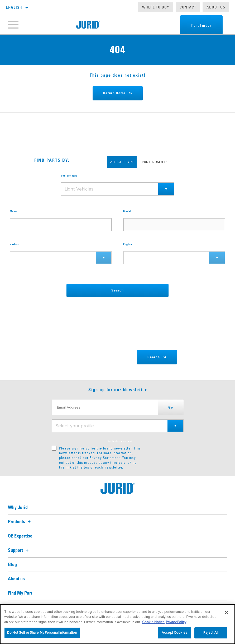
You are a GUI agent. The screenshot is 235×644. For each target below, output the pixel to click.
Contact (188, 7)
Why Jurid (18, 508)
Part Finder (201, 25)
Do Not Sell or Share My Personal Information (42, 633)
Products (20, 522)
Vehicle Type (69, 176)
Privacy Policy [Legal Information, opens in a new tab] (176, 622)
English (14, 7)
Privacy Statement (105, 458)
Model (127, 211)
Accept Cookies (174, 633)
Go (171, 407)
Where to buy (156, 7)
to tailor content (120, 442)
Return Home (114, 93)
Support (19, 550)
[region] (118, 624)
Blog (12, 565)
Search (118, 290)
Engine (128, 244)
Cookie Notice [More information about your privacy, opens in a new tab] (153, 622)
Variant (15, 244)
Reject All (211, 633)
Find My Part (20, 593)
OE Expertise (20, 536)
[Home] (88, 25)
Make (13, 211)
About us (216, 7)
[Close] (227, 613)
